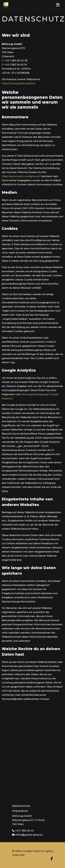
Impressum (20, 811)
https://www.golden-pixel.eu (18, 83)
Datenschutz (21, 806)
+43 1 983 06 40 (23, 831)
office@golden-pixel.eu (27, 835)
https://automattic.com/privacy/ (21, 176)
